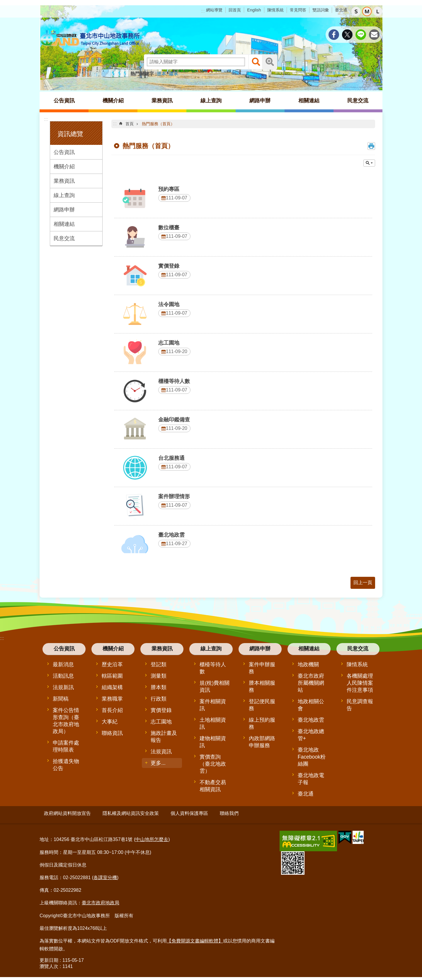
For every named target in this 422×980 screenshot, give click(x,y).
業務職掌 (112, 699)
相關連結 (64, 224)
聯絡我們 (229, 813)
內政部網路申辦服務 (262, 742)
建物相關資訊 (213, 742)
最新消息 (63, 664)
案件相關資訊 (213, 705)
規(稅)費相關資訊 (215, 686)
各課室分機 (105, 875)
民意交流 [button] (358, 101)
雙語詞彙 (321, 10)
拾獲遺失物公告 (66, 765)
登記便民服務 (262, 705)
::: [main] (115, 124)
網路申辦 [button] (260, 101)
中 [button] (367, 11)
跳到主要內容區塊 (3, 3)
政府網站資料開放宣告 (67, 813)
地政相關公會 (311, 705)
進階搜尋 (270, 62)
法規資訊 (161, 752)
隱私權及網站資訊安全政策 (131, 813)
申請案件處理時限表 (66, 746)
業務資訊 (64, 181)
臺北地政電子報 (311, 779)
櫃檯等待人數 (213, 668)
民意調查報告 (360, 705)
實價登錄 (161, 710)
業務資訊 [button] (162, 101)
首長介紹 (112, 710)
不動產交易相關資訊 (213, 786)
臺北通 (341, 10)
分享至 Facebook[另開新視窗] (334, 35)
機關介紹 (64, 167)
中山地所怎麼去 (152, 837)
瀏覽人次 (49, 964)
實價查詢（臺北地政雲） (213, 764)
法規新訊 (63, 687)
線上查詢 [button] (211, 101)
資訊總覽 (70, 134)
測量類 (159, 676)
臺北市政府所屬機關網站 (311, 683)
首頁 (130, 124)
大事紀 (110, 722)
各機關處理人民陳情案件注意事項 (360, 683)
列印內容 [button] (371, 146)
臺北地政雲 (311, 720)
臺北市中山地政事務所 (91, 38)
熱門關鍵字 (142, 74)
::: (203, 11)
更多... (158, 763)
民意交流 (64, 238)
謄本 (161, 74)
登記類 (159, 664)
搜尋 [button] (256, 62)
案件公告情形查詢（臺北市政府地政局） (66, 721)
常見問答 (298, 10)
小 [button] (356, 11)
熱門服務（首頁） (158, 124)
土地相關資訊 (213, 723)
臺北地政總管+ (311, 735)
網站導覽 (214, 10)
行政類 (159, 699)
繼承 (173, 74)
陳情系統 (275, 10)
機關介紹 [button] (113, 101)
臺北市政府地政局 (101, 900)
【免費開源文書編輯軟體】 (195, 938)
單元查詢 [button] (369, 163)
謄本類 (159, 687)
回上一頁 (363, 583)
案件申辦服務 (262, 668)
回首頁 (235, 10)
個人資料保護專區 (189, 813)
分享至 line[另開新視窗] (361, 35)
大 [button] (378, 11)
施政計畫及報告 (164, 737)
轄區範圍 (112, 676)
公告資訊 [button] (64, 101)
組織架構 (112, 687)
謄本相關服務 (262, 686)
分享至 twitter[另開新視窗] (347, 35)
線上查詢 (64, 195)
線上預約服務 (262, 723)
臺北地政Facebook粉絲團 (312, 757)
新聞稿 (61, 699)
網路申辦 (64, 210)
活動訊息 (63, 676)
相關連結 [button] (309, 101)
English (254, 10)
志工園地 (161, 722)
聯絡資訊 (112, 733)
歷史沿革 (112, 664)
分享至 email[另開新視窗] (374, 35)
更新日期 (49, 958)
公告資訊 (64, 152)
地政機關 (308, 664)
